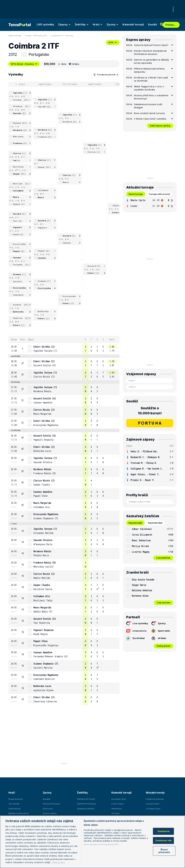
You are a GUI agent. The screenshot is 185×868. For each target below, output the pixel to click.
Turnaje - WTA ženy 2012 (36, 36)
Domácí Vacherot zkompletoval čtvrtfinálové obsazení (150, 52)
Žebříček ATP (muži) (86, 799)
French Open (117, 804)
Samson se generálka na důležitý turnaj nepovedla (151, 61)
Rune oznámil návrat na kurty (149, 113)
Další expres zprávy (160, 126)
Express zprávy (50, 813)
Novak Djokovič (16, 799)
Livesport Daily (152, 804)
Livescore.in (136, 631)
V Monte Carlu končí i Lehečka (150, 119)
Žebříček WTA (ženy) (86, 804)
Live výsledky (137, 624)
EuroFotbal (135, 638)
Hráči (98, 24)
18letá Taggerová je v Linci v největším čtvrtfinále (149, 88)
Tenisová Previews (51, 804)
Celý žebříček (163, 558)
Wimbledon (117, 809)
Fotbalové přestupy (155, 799)
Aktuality (47, 799)
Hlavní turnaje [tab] (136, 194)
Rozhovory (48, 809)
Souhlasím (163, 831)
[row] (64, 349)
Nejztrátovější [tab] (155, 523)
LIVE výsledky (45, 24)
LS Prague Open (153, 809)
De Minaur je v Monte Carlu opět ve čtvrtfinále (151, 79)
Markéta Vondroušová (18, 813)
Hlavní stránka (15, 36)
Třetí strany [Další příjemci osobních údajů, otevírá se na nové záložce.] (58, 862)
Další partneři (163, 646)
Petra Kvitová (14, 809)
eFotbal (159, 638)
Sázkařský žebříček (86, 809)
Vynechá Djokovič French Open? (151, 45)
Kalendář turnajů (133, 24)
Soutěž (152, 24)
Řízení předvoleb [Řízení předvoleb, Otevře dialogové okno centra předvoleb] (164, 851)
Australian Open (119, 799)
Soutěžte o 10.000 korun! (150, 411)
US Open (116, 813)
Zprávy (112, 24)
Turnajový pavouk (106, 74)
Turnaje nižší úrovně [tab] (159, 194)
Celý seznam (164, 602)
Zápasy (64, 24)
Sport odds (161, 631)
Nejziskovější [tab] (135, 523)
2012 (113, 42)
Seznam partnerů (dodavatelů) (101, 844)
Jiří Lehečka (14, 804)
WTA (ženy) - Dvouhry (24, 64)
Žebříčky (82, 24)
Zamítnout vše (163, 840)
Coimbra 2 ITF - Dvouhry (62, 36)
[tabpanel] (150, 203)
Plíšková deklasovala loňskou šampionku (149, 70)
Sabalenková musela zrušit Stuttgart (148, 106)
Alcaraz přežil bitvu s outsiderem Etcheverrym (151, 97)
